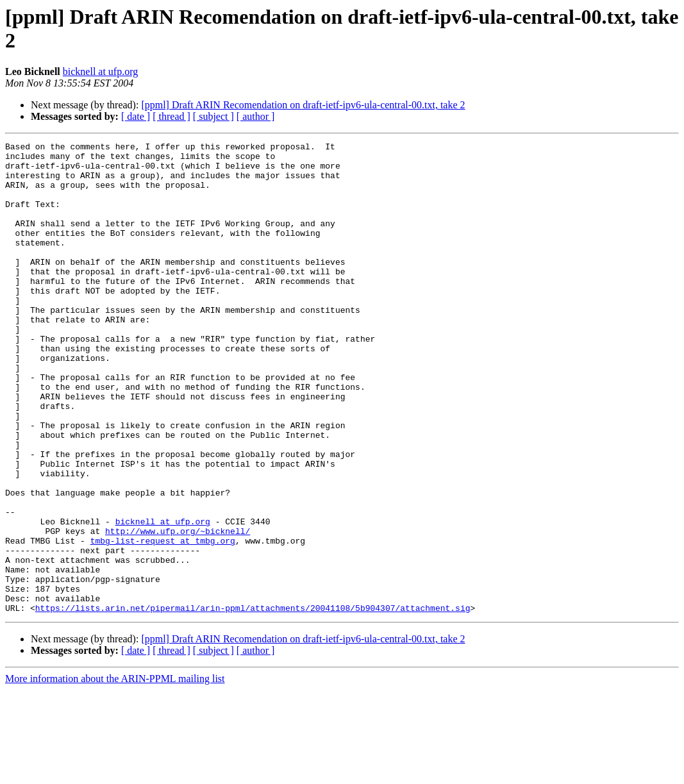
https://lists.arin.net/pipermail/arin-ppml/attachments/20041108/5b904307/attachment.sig (253, 702)
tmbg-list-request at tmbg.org (163, 621)
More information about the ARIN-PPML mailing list (115, 773)
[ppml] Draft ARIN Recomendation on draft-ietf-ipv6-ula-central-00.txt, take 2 (303, 105)
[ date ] (136, 116)
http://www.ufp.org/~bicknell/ (178, 610)
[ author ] (256, 116)
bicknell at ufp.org (100, 71)
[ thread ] (171, 116)
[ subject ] (213, 116)
